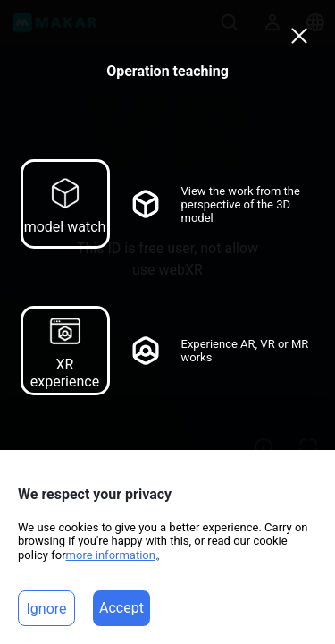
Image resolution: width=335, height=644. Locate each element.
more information (111, 555)
